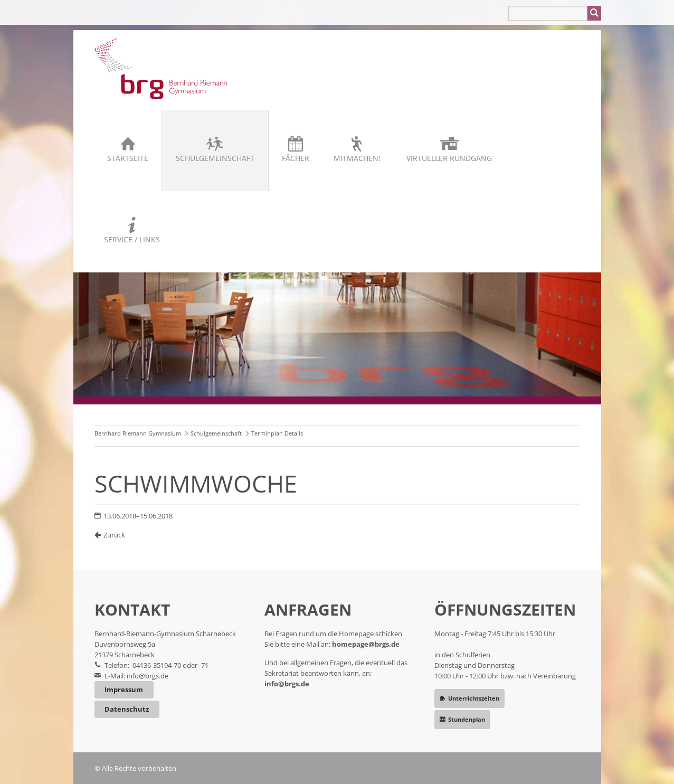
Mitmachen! (357, 158)
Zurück (114, 535)
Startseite (128, 158)
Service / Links (132, 239)
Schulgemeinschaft (215, 158)
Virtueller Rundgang (449, 158)
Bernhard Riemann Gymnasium (138, 433)
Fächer (296, 158)
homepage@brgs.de (366, 644)
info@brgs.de (148, 676)
